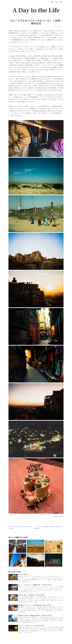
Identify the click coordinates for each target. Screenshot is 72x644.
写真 (56, 2)
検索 (52, 2)
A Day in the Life (36, 10)
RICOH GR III (61, 517)
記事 (61, 2)
